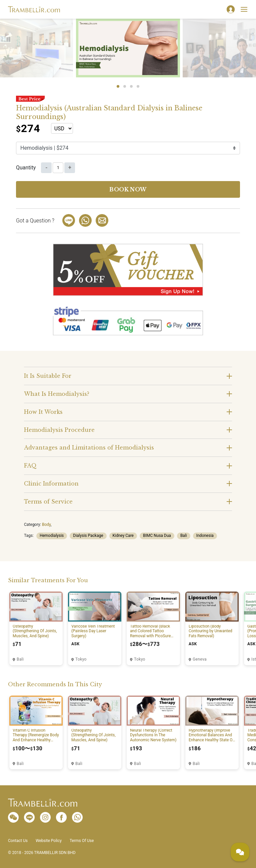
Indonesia (205, 536)
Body (46, 525)
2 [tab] (125, 86)
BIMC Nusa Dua (157, 536)
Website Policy (49, 841)
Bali (184, 536)
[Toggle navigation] (244, 9)
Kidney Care (123, 536)
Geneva (200, 659)
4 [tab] (138, 86)
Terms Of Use (82, 841)
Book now (128, 189)
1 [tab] (118, 86)
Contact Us (18, 841)
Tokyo (81, 659)
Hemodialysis (52, 536)
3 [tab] (131, 86)
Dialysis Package (88, 536)
